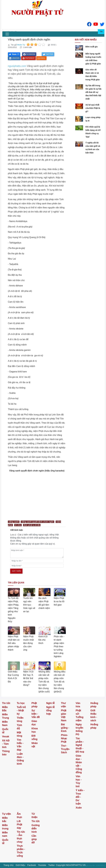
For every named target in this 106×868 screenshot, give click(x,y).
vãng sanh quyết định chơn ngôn (37, 522)
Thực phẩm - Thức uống (21, 851)
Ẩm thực (20, 816)
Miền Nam (5, 723)
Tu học (21, 703)
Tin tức (6, 703)
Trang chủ (8, 865)
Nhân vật (35, 745)
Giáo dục (34, 723)
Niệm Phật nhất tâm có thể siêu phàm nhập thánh (14, 643)
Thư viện (63, 705)
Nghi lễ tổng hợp (50, 710)
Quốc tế (5, 731)
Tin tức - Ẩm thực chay (21, 837)
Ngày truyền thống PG (79, 729)
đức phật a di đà (32, 525)
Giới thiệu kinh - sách (94, 715)
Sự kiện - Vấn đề (36, 714)
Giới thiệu (20, 865)
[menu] (7, 34)
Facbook (32, 865)
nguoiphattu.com (17, 66)
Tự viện (6, 814)
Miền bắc (5, 820)
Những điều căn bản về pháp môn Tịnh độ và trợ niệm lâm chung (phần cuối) (44, 682)
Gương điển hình (36, 829)
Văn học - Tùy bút (79, 781)
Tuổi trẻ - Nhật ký (21, 710)
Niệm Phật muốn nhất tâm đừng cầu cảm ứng (29, 643)
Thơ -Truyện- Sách (65, 749)
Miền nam (5, 834)
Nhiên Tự (21, 45)
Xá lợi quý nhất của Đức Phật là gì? (93, 108)
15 (18, 54)
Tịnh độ (19, 727)
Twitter (52, 865)
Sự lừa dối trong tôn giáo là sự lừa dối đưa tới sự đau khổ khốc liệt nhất (93, 92)
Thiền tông (20, 719)
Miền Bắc (5, 709)
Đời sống (34, 737)
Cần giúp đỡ (34, 839)
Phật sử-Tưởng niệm (79, 715)
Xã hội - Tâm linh (6, 744)
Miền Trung (6, 716)
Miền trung (5, 827)
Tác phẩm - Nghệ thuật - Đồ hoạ (80, 745)
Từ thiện (34, 816)
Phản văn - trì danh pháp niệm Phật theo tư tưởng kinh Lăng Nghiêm (59, 646)
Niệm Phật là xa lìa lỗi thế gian (59, 601)
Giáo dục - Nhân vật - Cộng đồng (79, 764)
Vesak (6, 737)
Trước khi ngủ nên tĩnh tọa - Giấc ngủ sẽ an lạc (29, 605)
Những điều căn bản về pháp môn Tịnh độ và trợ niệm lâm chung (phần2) (60, 682)
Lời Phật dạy (20, 825)
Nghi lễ (50, 703)
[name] (37, 561)
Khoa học (35, 730)
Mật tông (20, 734)
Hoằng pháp (94, 705)
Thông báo (6, 753)
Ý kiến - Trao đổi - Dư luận (80, 797)
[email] (37, 566)
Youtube (42, 865)
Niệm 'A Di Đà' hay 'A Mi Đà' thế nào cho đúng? (28, 678)
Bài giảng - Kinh (65, 728)
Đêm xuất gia (91, 47)
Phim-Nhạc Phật (64, 738)
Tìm (101, 32)
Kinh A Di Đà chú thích (43, 640)
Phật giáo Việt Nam (64, 715)
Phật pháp (34, 705)
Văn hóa (78, 705)
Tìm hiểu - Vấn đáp (20, 745)
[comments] (37, 553)
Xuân (79, 808)
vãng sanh (14, 522)
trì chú (18, 525)
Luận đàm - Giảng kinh (20, 759)
